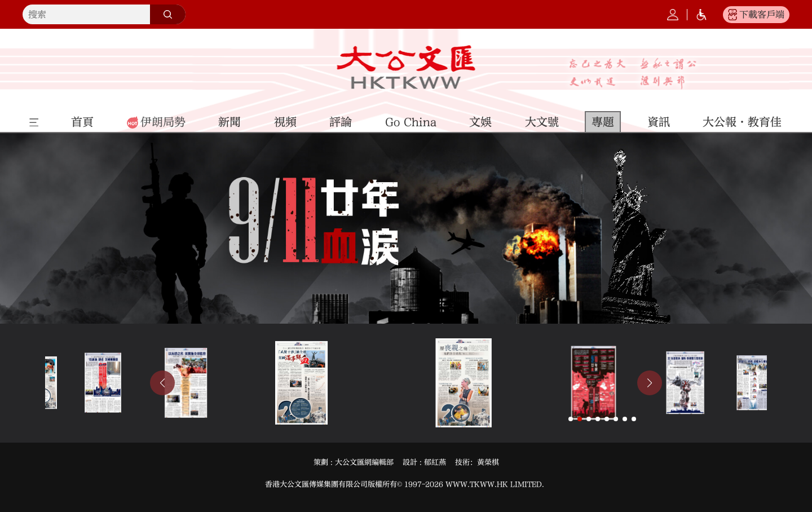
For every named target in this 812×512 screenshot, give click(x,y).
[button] (162, 383)
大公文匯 (406, 67)
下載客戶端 (762, 15)
